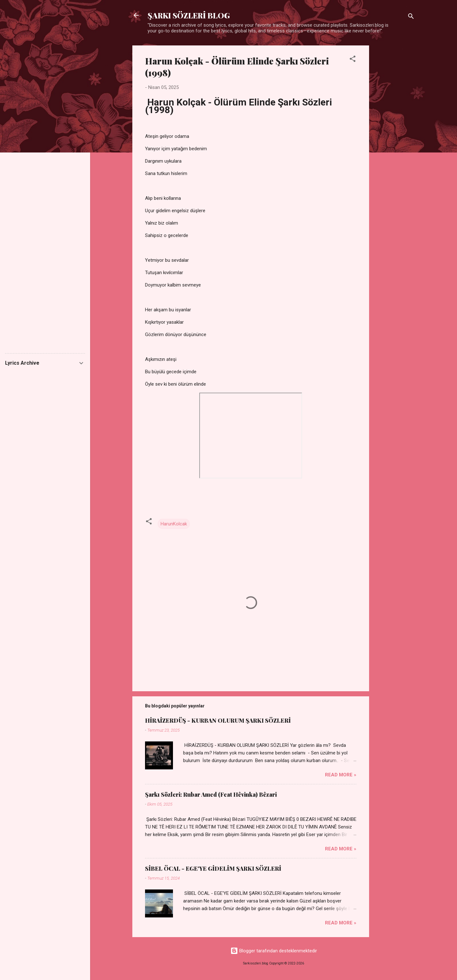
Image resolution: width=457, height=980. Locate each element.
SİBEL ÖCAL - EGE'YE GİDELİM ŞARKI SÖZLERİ (213, 868)
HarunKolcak (174, 524)
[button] (353, 60)
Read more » (341, 775)
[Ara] (411, 17)
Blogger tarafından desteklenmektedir (274, 951)
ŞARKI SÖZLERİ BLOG (189, 15)
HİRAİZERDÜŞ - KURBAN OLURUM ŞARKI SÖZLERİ (218, 720)
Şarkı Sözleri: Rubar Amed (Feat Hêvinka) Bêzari (211, 794)
